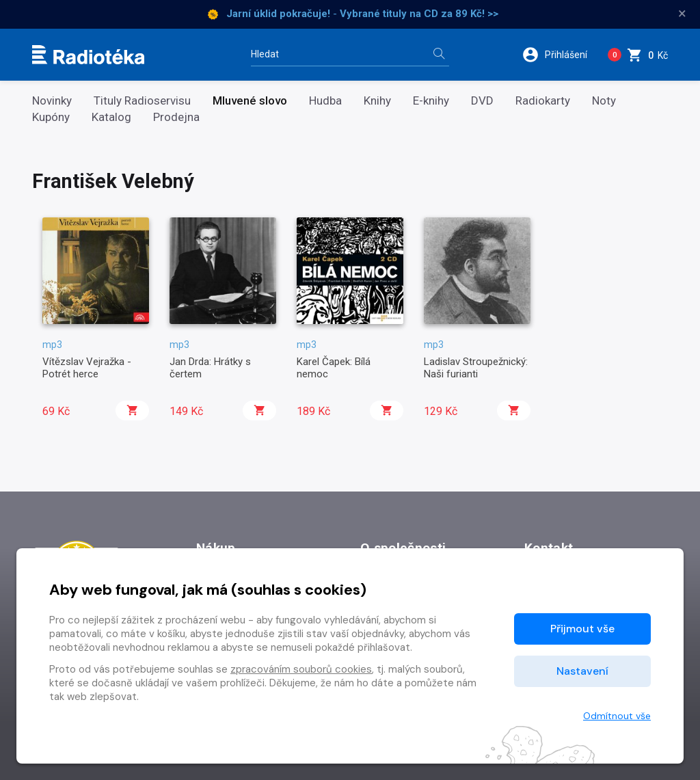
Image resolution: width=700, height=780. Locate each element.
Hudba (325, 101)
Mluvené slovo (250, 101)
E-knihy (431, 101)
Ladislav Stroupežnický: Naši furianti (476, 368)
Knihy (377, 101)
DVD (482, 101)
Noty (604, 101)
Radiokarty (543, 101)
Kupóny (51, 117)
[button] (560, 55)
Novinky (52, 101)
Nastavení (582, 671)
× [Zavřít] (682, 14)
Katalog (111, 117)
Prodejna (176, 117)
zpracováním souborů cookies (301, 669)
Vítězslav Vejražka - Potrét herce (87, 368)
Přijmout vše (582, 629)
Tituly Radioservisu (142, 101)
